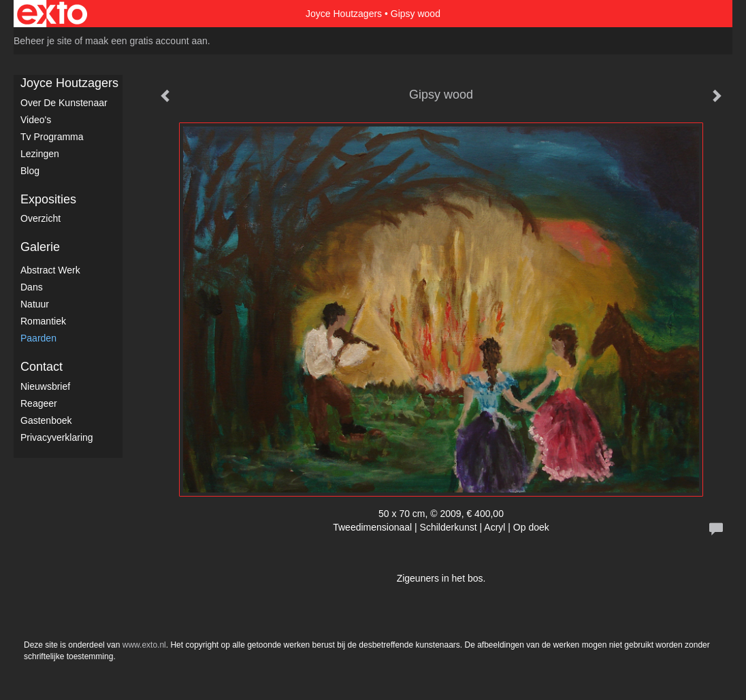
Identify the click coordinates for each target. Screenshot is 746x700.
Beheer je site (43, 41)
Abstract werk (50, 270)
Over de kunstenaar (64, 103)
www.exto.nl (144, 645)
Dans (32, 287)
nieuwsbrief (45, 386)
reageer (39, 403)
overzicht (40, 218)
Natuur (35, 304)
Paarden (38, 338)
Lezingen (40, 154)
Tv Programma (52, 137)
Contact (42, 367)
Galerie (40, 247)
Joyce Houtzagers (344, 14)
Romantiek (43, 321)
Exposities (48, 199)
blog (30, 171)
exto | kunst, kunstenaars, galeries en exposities (52, 14)
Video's (36, 120)
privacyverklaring (57, 437)
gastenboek (46, 420)
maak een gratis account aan (146, 41)
